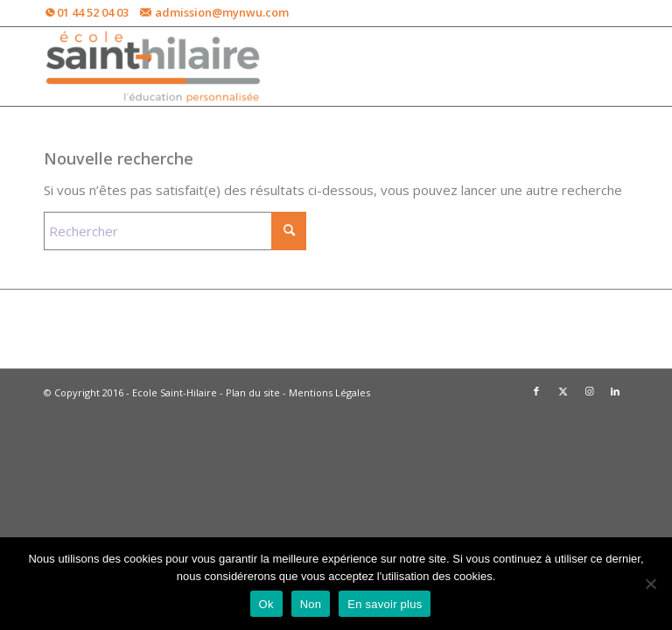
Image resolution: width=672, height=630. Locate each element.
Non (311, 604)
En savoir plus (385, 604)
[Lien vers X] (563, 391)
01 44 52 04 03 (93, 12)
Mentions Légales (329, 392)
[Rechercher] (175, 231)
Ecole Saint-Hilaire (175, 392)
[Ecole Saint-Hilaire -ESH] (154, 66)
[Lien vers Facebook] (536, 391)
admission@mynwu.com (222, 12)
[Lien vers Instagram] (589, 391)
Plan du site (253, 392)
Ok (266, 604)
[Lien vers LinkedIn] (615, 391)
